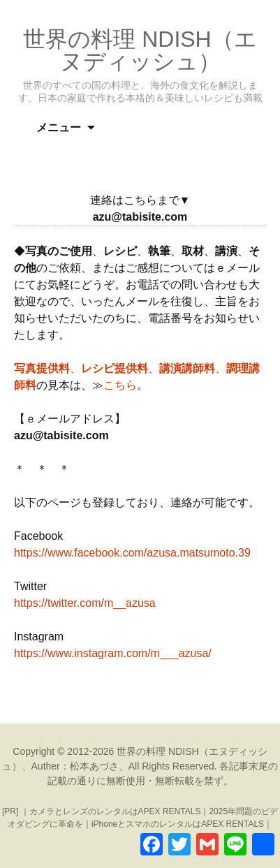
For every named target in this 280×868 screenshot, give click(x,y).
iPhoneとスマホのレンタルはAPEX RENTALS (178, 824)
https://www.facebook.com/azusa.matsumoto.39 (132, 553)
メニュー (59, 127)
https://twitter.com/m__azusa (85, 603)
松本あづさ (94, 766)
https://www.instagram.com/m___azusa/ (113, 653)
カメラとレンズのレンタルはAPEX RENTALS (115, 811)
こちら (120, 385)
